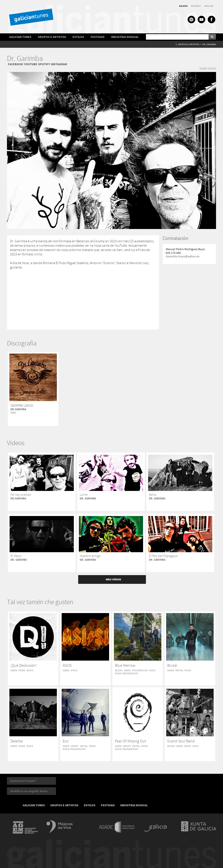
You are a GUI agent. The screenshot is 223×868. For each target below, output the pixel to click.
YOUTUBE (31, 64)
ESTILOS (78, 37)
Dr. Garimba (25, 59)
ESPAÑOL (196, 6)
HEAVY (75, 746)
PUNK (22, 670)
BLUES (119, 670)
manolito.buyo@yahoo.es (183, 256)
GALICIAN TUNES (20, 37)
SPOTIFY (44, 64)
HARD (203, 69)
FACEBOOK (15, 64)
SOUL (195, 746)
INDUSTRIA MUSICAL (125, 37)
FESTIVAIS (98, 37)
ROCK (212, 69)
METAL (179, 670)
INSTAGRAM (59, 64)
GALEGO (183, 6)
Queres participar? (23, 781)
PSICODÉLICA (140, 670)
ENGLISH (209, 6)
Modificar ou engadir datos (29, 791)
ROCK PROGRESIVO (127, 673)
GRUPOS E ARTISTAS (52, 37)
